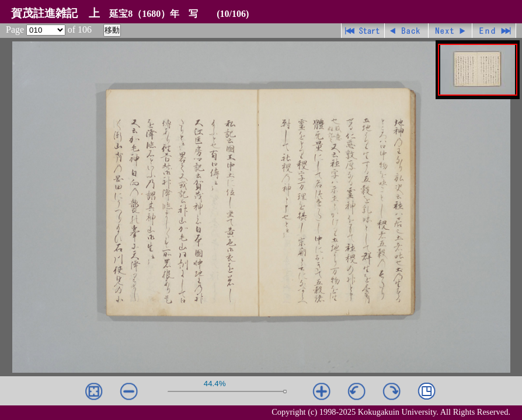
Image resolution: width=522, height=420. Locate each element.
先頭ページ (363, 31)
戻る (407, 31)
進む (450, 31)
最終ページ (494, 31)
